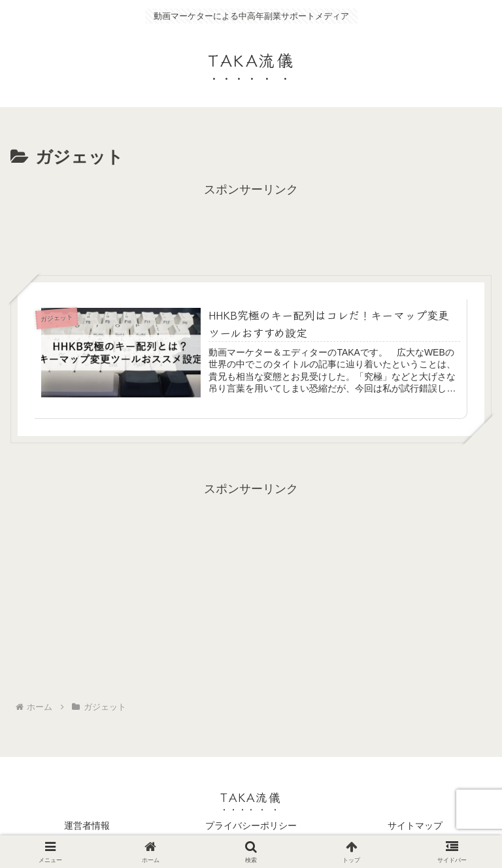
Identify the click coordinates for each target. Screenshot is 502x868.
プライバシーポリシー (251, 826)
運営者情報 (87, 826)
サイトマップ (415, 826)
